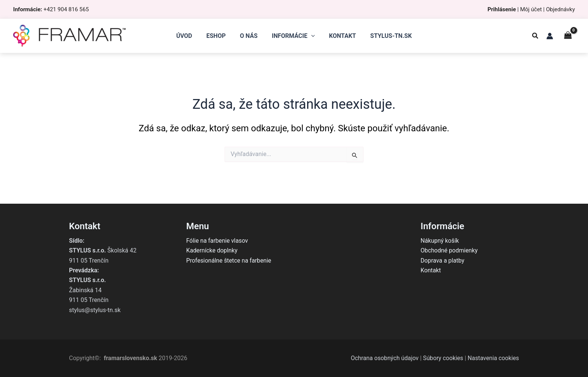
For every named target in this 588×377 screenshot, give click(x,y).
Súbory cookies (442, 358)
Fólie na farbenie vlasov (218, 241)
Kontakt (431, 270)
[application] (310, 36)
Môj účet (531, 9)
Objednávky (560, 9)
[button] (535, 37)
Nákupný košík (440, 241)
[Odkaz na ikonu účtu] (550, 36)
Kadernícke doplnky (212, 250)
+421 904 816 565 (66, 9)
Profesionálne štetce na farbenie (229, 261)
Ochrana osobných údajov (383, 358)
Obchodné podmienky (450, 250)
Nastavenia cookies (493, 358)
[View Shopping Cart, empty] (568, 36)
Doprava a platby (443, 261)
